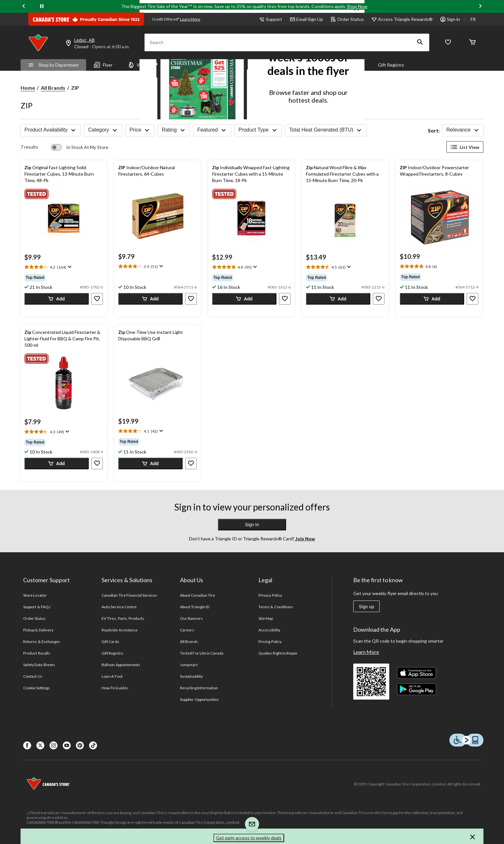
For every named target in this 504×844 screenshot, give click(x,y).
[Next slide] (480, 7)
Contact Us (33, 676)
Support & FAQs (37, 607)
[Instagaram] (54, 745)
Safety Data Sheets (39, 665)
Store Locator (35, 595)
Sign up (366, 607)
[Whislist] (448, 43)
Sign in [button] (450, 19)
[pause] (42, 6)
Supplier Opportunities (199, 699)
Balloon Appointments (121, 665)
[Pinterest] (80, 745)
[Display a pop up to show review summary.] (69, 267)
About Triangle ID (195, 607)
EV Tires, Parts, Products (123, 618)
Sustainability (191, 676)
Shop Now (357, 6)
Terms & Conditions (276, 607)
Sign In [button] (252, 525)
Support (271, 19)
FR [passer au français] (473, 19)
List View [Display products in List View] (465, 147)
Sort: (434, 130)
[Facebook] (27, 745)
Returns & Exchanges (42, 642)
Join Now (305, 539)
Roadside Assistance (120, 630)
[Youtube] (67, 745)
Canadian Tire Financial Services (129, 595)
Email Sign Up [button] (306, 19)
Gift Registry (391, 65)
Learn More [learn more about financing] (190, 19)
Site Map (266, 618)
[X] (40, 745)
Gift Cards (110, 642)
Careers (187, 630)
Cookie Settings (36, 688)
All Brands (53, 88)
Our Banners (191, 618)
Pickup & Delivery (38, 630)
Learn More (366, 652)
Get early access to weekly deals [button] (249, 838)
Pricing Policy (270, 642)
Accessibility (269, 630)
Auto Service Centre (119, 607)
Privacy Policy (270, 595)
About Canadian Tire (198, 595)
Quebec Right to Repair (278, 653)
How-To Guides (115, 688)
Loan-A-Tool (112, 676)
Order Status (347, 19)
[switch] (80, 147)
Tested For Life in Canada (202, 653)
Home (28, 88)
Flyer (103, 65)
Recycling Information (199, 688)
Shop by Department (53, 65)
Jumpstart (189, 665)
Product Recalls (37, 653)
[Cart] (473, 43)
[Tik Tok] (93, 745)
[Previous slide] (24, 7)
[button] (420, 42)
